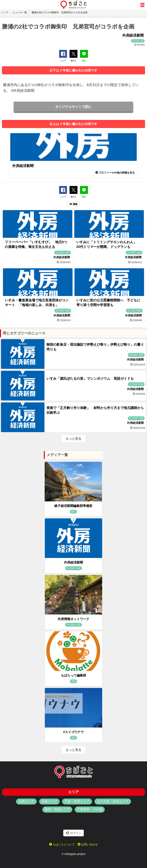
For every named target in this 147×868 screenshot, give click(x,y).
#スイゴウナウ (74, 732)
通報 (73, 204)
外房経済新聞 (73, 562)
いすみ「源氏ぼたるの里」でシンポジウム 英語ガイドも (90, 379)
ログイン (73, 833)
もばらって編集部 (73, 675)
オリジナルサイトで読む (73, 107)
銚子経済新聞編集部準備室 (73, 506)
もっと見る (73, 439)
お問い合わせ (88, 844)
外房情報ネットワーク (73, 619)
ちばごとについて (62, 844)
